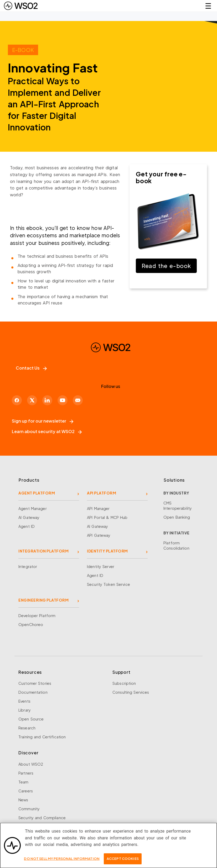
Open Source (31, 719)
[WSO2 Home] (21, 6)
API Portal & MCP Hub (107, 517)
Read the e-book (166, 266)
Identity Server (101, 566)
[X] (32, 400)
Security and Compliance (42, 818)
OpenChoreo (31, 624)
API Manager (98, 508)
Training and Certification (42, 737)
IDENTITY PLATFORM (107, 551)
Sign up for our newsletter (43, 421)
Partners (26, 773)
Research (27, 728)
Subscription (124, 683)
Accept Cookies (123, 861)
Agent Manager (33, 508)
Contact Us (31, 368)
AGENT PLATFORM (37, 493)
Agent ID (27, 526)
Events (24, 701)
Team (24, 782)
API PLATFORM (102, 493)
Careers (26, 791)
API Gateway (99, 535)
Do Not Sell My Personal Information (62, 861)
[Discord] (78, 400)
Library (25, 710)
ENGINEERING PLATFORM (43, 600)
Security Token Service (109, 584)
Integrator (28, 566)
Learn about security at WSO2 (47, 431)
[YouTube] (63, 400)
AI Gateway (29, 517)
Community (29, 809)
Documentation (33, 692)
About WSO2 (31, 764)
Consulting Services (131, 692)
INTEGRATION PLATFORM (43, 551)
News (23, 800)
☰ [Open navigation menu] (208, 6)
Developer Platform (37, 616)
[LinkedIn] (47, 400)
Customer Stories (35, 683)
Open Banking (177, 517)
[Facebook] (17, 400)
